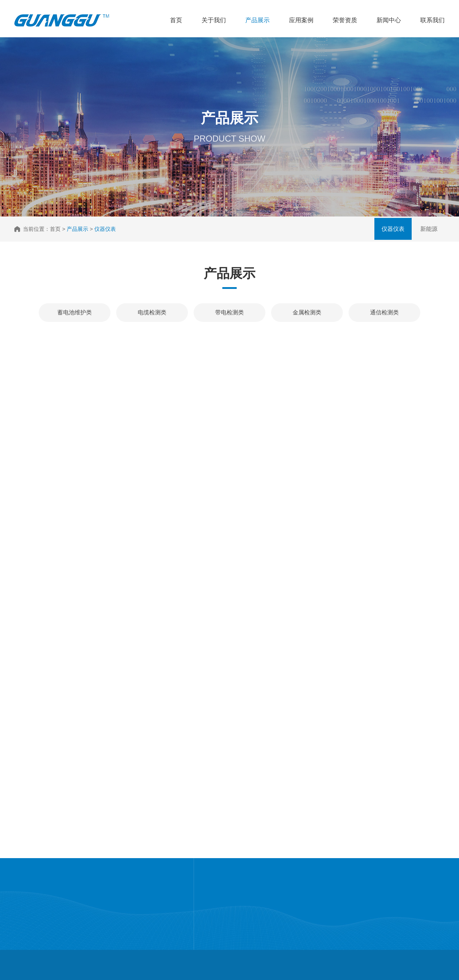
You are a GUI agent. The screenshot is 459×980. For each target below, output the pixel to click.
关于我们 (214, 20)
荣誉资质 (345, 20)
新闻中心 (389, 20)
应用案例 (301, 20)
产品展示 (257, 20)
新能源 (429, 229)
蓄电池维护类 (75, 312)
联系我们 (432, 20)
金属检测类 (307, 312)
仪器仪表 (393, 229)
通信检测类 (384, 312)
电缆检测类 (152, 312)
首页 (176, 20)
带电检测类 (229, 312)
